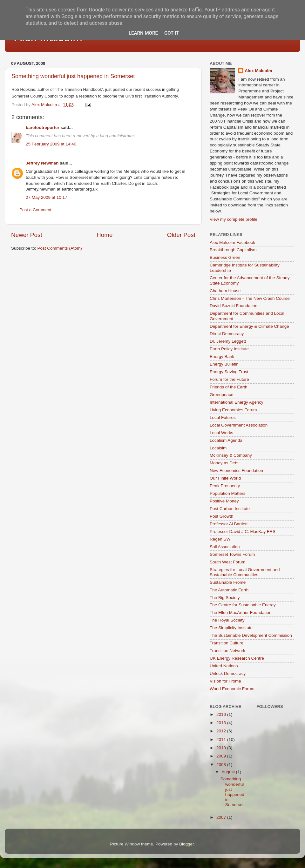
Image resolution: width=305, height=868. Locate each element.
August (229, 772)
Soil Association (225, 547)
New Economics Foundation (236, 471)
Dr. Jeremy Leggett (228, 341)
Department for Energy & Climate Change (249, 326)
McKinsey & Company (231, 455)
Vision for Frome (225, 681)
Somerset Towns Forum (232, 554)
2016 (222, 714)
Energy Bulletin (224, 364)
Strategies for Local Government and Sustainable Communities (245, 572)
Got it (172, 33)
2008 (222, 765)
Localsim (218, 448)
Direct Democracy (227, 334)
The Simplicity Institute (231, 628)
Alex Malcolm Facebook (232, 242)
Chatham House (225, 291)
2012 (222, 731)
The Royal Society (227, 620)
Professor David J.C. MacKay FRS (243, 532)
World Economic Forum (232, 689)
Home (105, 235)
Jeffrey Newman (42, 163)
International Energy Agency (237, 402)
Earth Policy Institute (229, 349)
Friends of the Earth (229, 387)
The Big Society (225, 598)
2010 (222, 748)
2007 (222, 817)
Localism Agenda (226, 440)
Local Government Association (239, 425)
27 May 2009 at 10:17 (47, 197)
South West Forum (227, 562)
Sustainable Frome (228, 582)
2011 (222, 740)
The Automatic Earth (229, 590)
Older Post (181, 235)
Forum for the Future (229, 379)
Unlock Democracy (228, 673)
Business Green (225, 257)
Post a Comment (35, 210)
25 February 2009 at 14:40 (51, 144)
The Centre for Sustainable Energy (243, 605)
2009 (222, 756)
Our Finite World (225, 478)
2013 (222, 723)
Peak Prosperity (225, 486)
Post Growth (221, 516)
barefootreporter (43, 128)
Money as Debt (224, 463)
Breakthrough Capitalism (233, 250)
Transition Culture (227, 643)
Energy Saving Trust (229, 372)
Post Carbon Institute (230, 509)
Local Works (221, 433)
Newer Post (27, 235)
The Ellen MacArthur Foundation (241, 612)
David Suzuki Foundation (234, 306)
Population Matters (228, 493)
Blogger (186, 844)
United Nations (224, 666)
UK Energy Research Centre (237, 658)
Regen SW (220, 539)
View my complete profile (234, 219)
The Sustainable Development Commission (251, 635)
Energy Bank (222, 357)
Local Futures (223, 417)
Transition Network (227, 651)
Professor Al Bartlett (229, 524)
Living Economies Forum (233, 410)
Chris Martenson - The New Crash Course (250, 298)
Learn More (143, 33)
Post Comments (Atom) (60, 248)
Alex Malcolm (258, 71)
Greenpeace (221, 395)
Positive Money (224, 501)
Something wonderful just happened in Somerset (73, 76)
